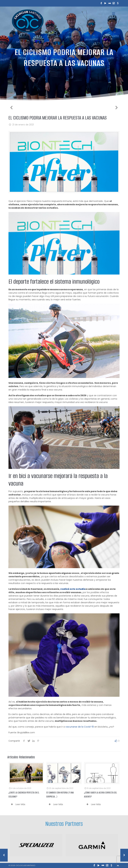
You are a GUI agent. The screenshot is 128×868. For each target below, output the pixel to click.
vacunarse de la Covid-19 (80, 727)
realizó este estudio (73, 589)
